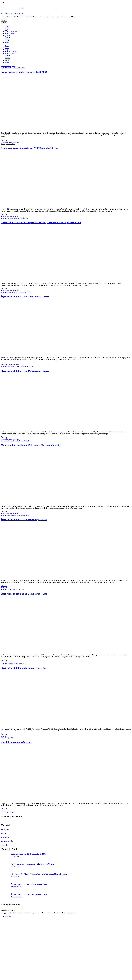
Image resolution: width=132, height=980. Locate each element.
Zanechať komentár (12, 142)
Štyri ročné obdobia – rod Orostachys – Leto (24, 519)
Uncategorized (6, 841)
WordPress (70, 913)
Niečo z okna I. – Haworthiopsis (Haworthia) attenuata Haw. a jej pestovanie (41, 222)
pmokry (3, 142)
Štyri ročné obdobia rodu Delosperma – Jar (23, 668)
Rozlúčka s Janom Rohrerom (16, 742)
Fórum (7, 41)
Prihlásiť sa (9, 43)
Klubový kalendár (11, 32)
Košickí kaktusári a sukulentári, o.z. (13, 13)
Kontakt (8, 39)
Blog (6, 30)
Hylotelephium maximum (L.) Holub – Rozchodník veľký (31, 445)
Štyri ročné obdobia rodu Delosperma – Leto (24, 594)
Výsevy (3, 845)
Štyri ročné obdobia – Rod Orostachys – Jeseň (25, 297)
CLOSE (4, 23)
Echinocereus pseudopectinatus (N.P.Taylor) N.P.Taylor (30, 148)
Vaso (2, 810)
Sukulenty (4, 68)
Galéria (7, 37)
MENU (4, 20)
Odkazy (7, 35)
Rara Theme (58, 913)
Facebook (8, 916)
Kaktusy (4, 144)
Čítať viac (4, 140)
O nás (7, 28)
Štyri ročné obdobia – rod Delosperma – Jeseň (25, 371)
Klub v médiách (10, 33)
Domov (7, 26)
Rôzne (3, 738)
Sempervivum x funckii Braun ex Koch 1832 (24, 72)
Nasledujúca (11, 812)
